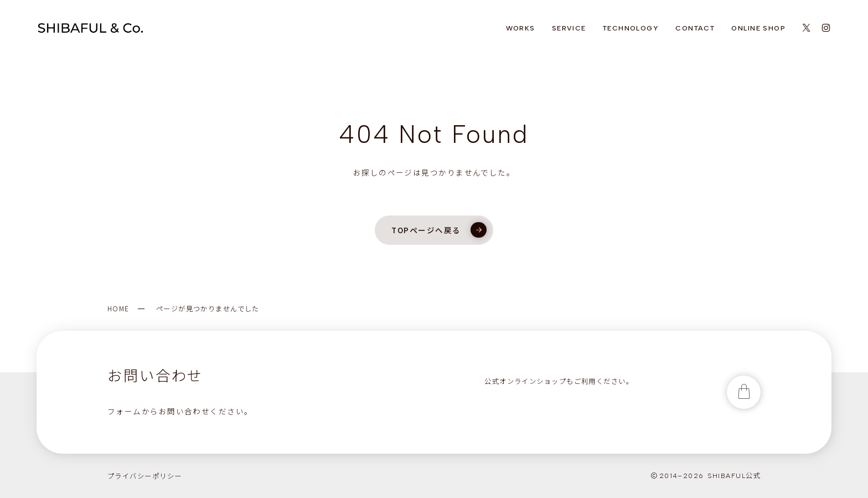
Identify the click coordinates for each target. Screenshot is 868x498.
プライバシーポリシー (144, 476)
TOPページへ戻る (439, 230)
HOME (118, 309)
